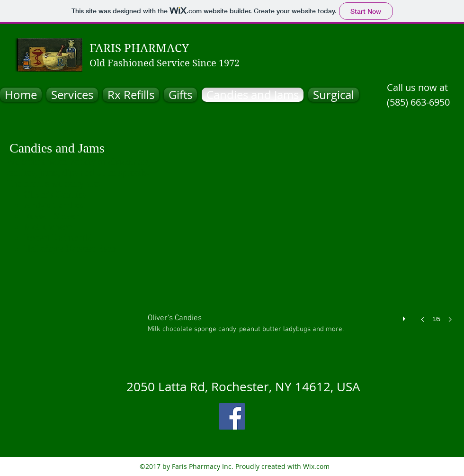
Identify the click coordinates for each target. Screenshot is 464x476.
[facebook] (232, 416)
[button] (303, 253)
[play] (405, 316)
